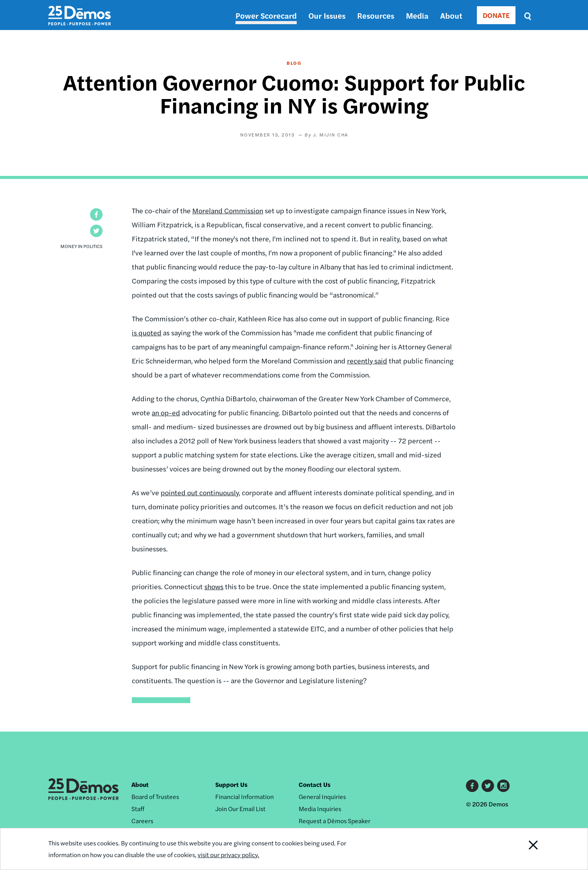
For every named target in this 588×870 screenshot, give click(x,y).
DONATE (496, 15)
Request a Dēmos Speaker (335, 821)
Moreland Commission (228, 210)
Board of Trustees (155, 796)
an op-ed (166, 412)
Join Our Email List (240, 809)
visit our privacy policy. (228, 855)
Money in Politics (81, 246)
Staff (138, 809)
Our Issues (327, 15)
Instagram (503, 786)
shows (214, 586)
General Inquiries (322, 796)
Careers (142, 821)
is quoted (147, 332)
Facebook (472, 786)
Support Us (231, 784)
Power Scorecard (266, 15)
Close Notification (524, 849)
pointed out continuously (200, 492)
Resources (376, 15)
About (451, 15)
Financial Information (244, 796)
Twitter (488, 786)
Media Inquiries (320, 809)
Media (417, 15)
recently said (367, 361)
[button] (96, 214)
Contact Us (315, 784)
